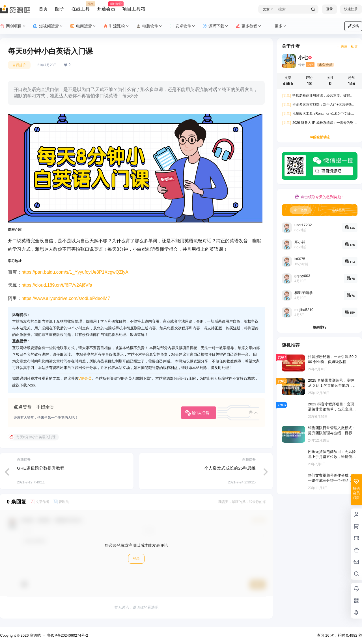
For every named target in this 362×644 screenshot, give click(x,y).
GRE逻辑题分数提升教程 (41, 468)
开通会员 (106, 7)
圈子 (60, 9)
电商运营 (83, 26)
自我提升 (19, 65)
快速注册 (351, 9)
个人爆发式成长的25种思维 (230, 468)
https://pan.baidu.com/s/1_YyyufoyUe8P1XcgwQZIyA (75, 272)
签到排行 (320, 327)
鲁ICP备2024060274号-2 (68, 635)
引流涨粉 (116, 26)
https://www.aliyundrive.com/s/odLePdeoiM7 (66, 298)
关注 (342, 46)
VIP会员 (85, 378)
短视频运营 (48, 26)
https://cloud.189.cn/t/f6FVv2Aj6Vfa (57, 285)
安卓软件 (183, 26)
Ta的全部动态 (319, 137)
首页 (43, 9)
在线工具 (81, 7)
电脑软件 (149, 26)
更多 (278, 26)
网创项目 (13, 26)
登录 (329, 9)
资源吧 (35, 635)
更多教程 (249, 26)
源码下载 (216, 26)
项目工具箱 (134, 9)
